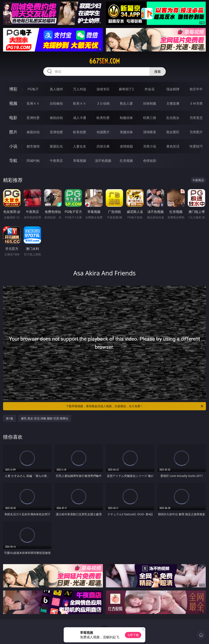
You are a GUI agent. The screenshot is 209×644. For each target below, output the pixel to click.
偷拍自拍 (56, 118)
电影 (13, 118)
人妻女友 (80, 146)
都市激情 (33, 146)
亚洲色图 (56, 132)
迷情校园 (126, 146)
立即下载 (133, 635)
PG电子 (33, 89)
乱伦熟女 (173, 118)
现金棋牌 (173, 89)
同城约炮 (33, 161)
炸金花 (150, 89)
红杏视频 (126, 161)
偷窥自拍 (33, 132)
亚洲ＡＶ (33, 103)
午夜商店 (56, 161)
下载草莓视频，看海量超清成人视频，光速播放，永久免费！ (135, 406)
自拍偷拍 (56, 103)
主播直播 (173, 103)
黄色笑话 (173, 146)
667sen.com (104, 61)
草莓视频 (80, 161)
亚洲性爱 (33, 118)
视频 (13, 103)
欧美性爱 (103, 118)
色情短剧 (150, 161)
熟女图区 (173, 132)
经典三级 (150, 118)
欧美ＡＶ (80, 103)
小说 (13, 146)
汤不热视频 (103, 161)
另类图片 (196, 132)
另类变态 (196, 118)
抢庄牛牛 (196, 89)
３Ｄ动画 (103, 103)
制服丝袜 (126, 118)
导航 (13, 160)
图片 (13, 132)
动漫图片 (103, 132)
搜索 (158, 72)
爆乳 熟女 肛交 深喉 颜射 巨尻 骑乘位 (45, 418)
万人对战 (80, 89)
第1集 (10, 418)
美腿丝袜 (126, 132)
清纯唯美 (150, 132)
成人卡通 (80, 118)
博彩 (13, 89)
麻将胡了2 (126, 89)
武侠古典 (103, 146)
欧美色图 (80, 132)
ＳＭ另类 (196, 103)
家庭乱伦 (56, 146)
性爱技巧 (196, 146)
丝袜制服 (150, 103)
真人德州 (56, 89)
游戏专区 (103, 89)
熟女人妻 (126, 103)
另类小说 (150, 146)
